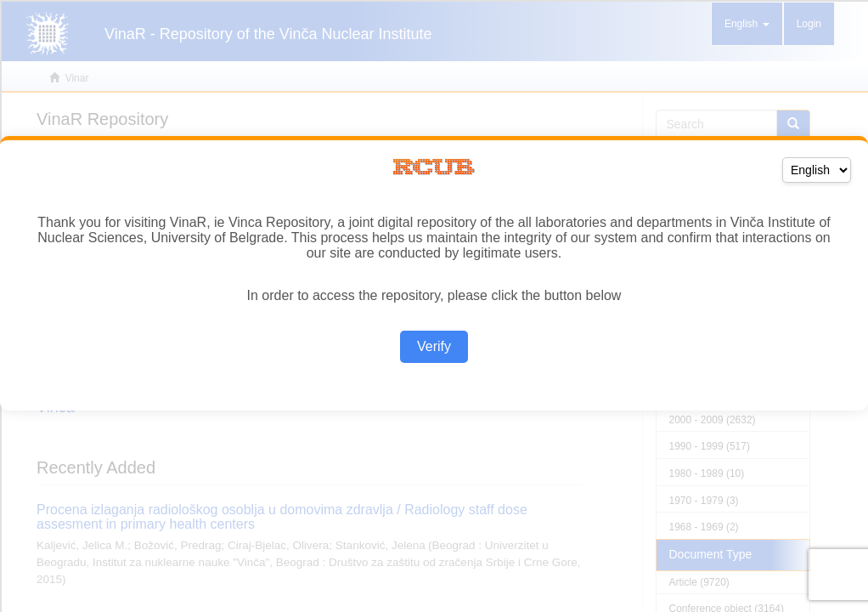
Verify (434, 346)
